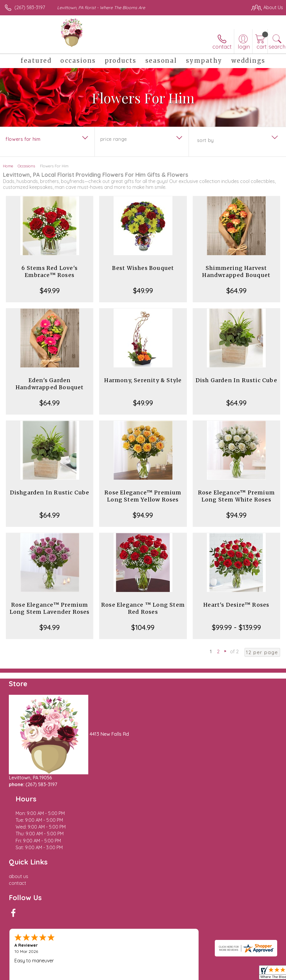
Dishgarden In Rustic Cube (50, 493)
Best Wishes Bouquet (143, 268)
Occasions (26, 166)
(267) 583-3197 (30, 7)
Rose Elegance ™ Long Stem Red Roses (143, 608)
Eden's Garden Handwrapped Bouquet (50, 384)
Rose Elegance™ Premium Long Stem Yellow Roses (143, 496)
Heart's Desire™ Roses (236, 605)
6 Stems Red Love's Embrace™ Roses (50, 272)
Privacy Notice (183, 960)
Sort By (206, 140)
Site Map (261, 960)
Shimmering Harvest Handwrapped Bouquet (236, 272)
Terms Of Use (148, 960)
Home (8, 166)
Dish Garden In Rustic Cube (236, 380)
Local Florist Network (225, 960)
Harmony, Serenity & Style (143, 380)
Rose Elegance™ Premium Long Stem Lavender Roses (50, 608)
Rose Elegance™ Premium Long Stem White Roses (236, 496)
